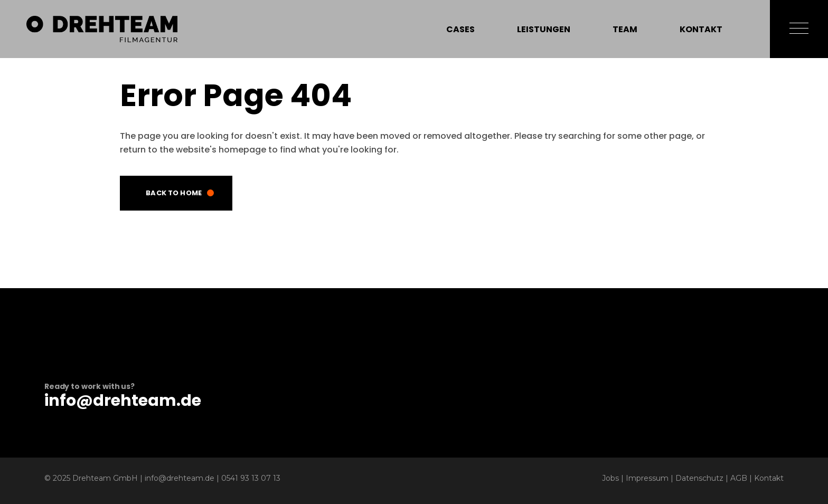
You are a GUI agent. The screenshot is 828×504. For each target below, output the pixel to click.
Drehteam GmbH (105, 478)
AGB (739, 478)
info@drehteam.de (123, 401)
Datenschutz (699, 478)
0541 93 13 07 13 (251, 478)
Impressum (647, 478)
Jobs (610, 478)
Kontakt (769, 478)
